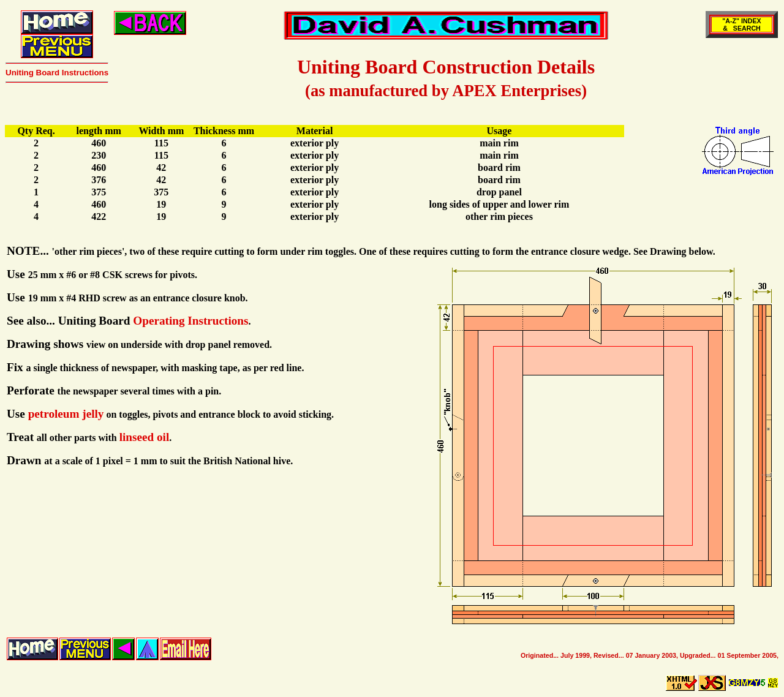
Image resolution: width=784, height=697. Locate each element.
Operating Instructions (190, 321)
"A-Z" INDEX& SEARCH (741, 24)
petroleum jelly (66, 414)
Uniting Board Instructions (57, 73)
